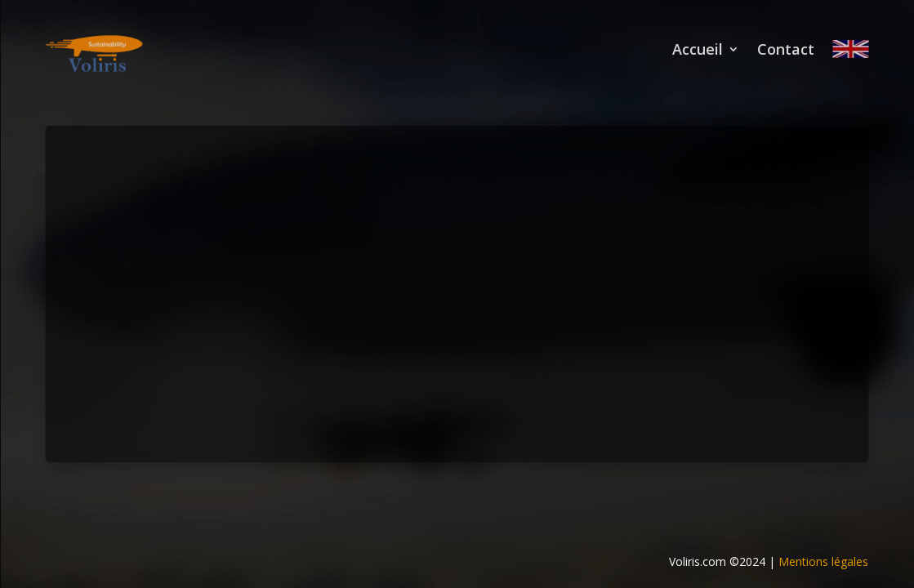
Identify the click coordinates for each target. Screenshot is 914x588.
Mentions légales (823, 561)
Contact (786, 49)
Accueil (698, 49)
